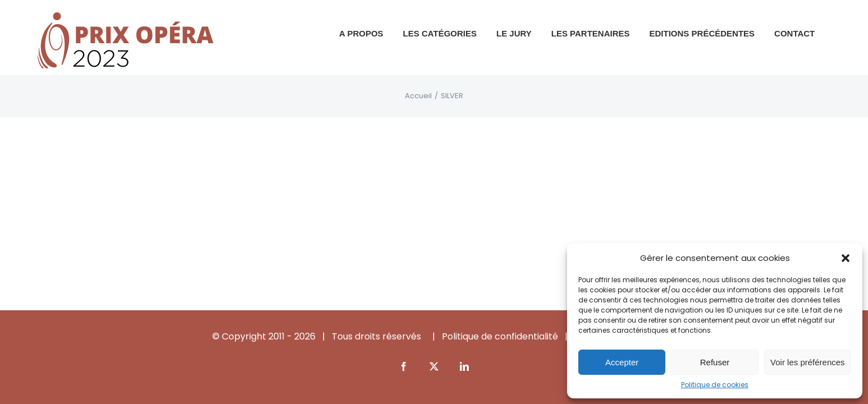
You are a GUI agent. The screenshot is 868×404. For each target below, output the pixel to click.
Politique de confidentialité (500, 336)
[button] (846, 258)
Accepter (622, 362)
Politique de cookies (715, 385)
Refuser (715, 362)
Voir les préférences (808, 362)
